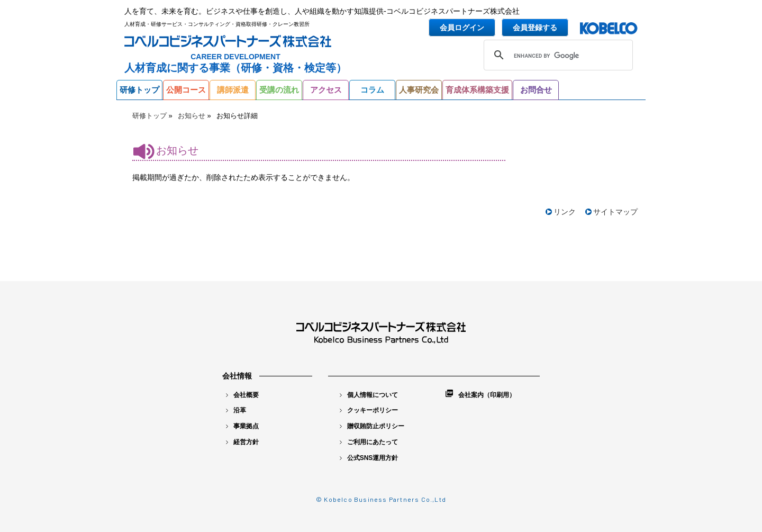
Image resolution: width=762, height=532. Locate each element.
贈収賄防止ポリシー (372, 426)
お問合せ (536, 90)
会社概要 (242, 395)
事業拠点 (242, 426)
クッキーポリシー (369, 410)
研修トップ (139, 90)
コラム (372, 90)
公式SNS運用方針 (369, 458)
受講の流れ (279, 90)
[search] (557, 56)
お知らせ (192, 116)
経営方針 (242, 442)
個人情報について (369, 395)
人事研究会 (419, 90)
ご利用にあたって (369, 442)
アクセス (326, 90)
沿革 (236, 410)
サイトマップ (615, 212)
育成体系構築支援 (477, 90)
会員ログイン (462, 28)
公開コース (186, 90)
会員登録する (535, 28)
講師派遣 (233, 90)
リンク (565, 212)
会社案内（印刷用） (480, 394)
